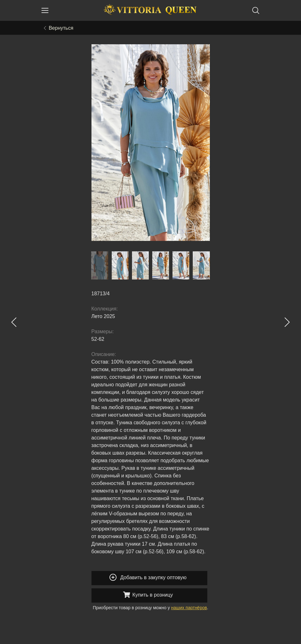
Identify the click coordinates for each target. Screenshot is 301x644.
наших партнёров (189, 608)
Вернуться (59, 28)
